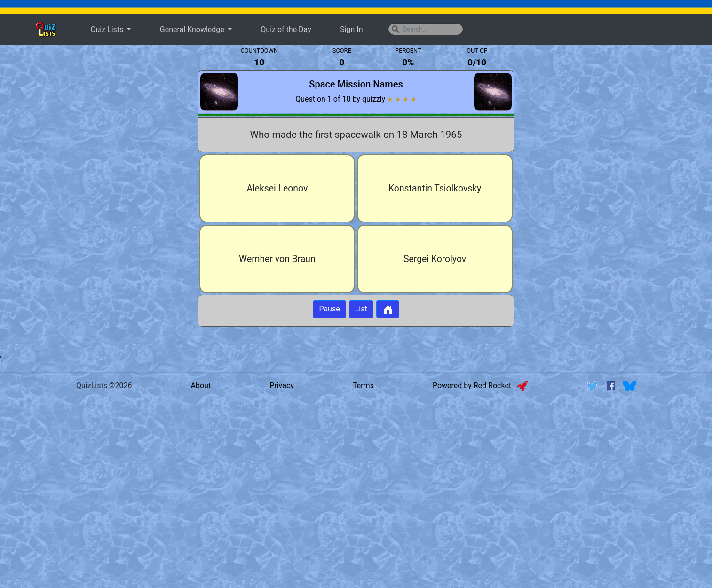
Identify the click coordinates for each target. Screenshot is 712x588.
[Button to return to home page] (388, 309)
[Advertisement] (95, 199)
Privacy (282, 385)
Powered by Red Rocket (480, 385)
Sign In (351, 29)
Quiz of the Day (286, 29)
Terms (363, 385)
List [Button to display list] (361, 309)
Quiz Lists (108, 29)
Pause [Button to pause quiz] (329, 309)
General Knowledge (193, 29)
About (201, 385)
